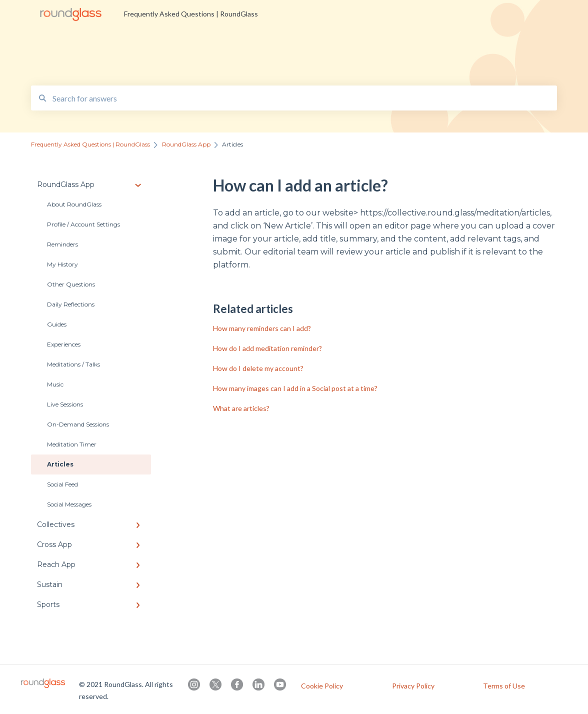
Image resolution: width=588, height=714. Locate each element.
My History (62, 264)
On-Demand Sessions (78, 424)
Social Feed (62, 484)
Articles (60, 464)
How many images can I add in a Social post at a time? (295, 388)
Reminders (62, 244)
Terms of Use (504, 686)
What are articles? (241, 408)
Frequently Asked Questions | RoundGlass (191, 14)
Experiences (64, 344)
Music (55, 384)
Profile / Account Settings (83, 224)
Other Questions (71, 284)
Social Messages (69, 504)
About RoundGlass (74, 204)
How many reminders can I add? (262, 328)
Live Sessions (65, 404)
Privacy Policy (413, 686)
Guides (57, 324)
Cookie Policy (322, 686)
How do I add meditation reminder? (267, 348)
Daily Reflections (71, 304)
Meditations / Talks (73, 364)
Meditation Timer (72, 444)
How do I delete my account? (258, 368)
